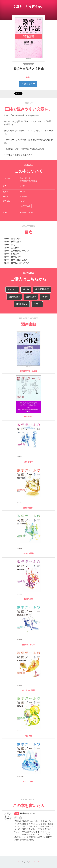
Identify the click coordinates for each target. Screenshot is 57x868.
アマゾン (12, 289)
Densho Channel (34, 862)
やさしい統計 (28, 782)
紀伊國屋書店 (42, 289)
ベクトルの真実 (28, 690)
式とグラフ (28, 462)
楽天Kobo (31, 297)
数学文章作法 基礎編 (28, 371)
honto (45, 297)
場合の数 (28, 736)
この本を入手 (28, 84)
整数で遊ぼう (28, 508)
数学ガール (28, 416)
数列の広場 (28, 599)
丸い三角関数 (28, 553)
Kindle (26, 289)
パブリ (37, 304)
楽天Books (14, 297)
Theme (20, 862)
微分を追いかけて (28, 645)
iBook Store (22, 304)
